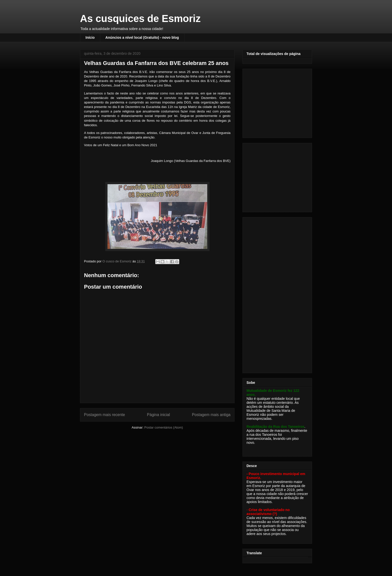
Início (90, 37)
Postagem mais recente (104, 415)
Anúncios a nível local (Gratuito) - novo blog (142, 37)
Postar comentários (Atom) (164, 427)
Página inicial (158, 415)
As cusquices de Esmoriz (140, 18)
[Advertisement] (278, 102)
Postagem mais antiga (211, 415)
